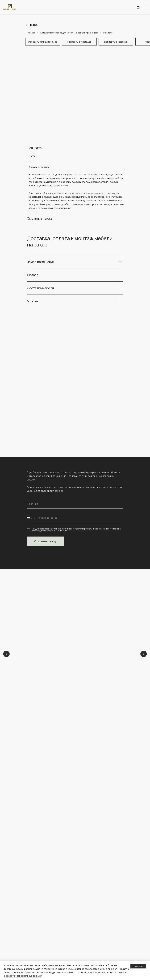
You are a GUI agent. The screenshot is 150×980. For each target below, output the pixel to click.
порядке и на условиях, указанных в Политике (89, 531)
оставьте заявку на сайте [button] (81, 200)
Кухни (86, 658)
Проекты (83, 905)
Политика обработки (90, 945)
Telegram (34, 204)
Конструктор (85, 930)
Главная (31, 33)
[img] (46, 779)
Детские (43, 658)
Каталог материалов (38, 961)
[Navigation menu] (145, 7)
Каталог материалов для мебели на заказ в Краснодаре (69, 33)
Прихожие (33, 945)
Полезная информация (91, 935)
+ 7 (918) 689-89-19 (38, 739)
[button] (138, 7)
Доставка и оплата (88, 940)
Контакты (83, 910)
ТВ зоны (31, 950)
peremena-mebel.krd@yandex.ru (46, 743)
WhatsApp (116, 200)
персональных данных (90, 950)
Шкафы (31, 935)
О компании (85, 900)
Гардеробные (34, 955)
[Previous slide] (6, 654)
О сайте (82, 955)
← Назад (31, 25)
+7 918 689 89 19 (53, 200)
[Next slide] (144, 654)
